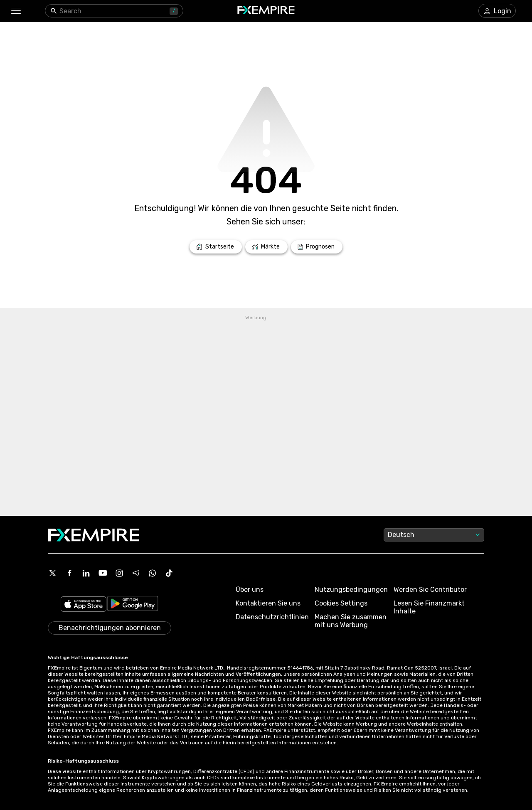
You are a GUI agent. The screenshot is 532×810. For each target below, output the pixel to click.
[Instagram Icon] (119, 573)
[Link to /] (216, 247)
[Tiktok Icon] (169, 573)
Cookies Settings (341, 603)
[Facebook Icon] (69, 573)
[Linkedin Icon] (86, 573)
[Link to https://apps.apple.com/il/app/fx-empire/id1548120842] (84, 605)
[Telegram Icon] (136, 573)
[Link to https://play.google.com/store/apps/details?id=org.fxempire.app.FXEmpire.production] (133, 605)
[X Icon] (53, 573)
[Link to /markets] (266, 247)
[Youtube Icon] (103, 573)
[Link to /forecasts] (317, 247)
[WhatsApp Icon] (153, 573)
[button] (16, 11)
